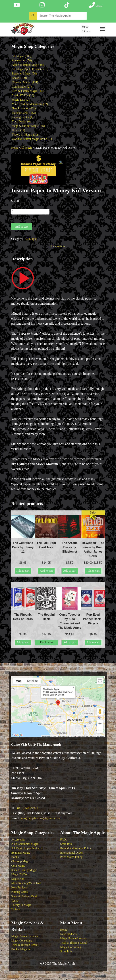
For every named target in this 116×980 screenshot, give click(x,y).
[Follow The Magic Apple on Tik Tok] (67, 5)
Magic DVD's (19, 874)
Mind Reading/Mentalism (26, 883)
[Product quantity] (30, 212)
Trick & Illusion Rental (25, 945)
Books (15, 857)
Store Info (66, 844)
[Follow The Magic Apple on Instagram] (42, 5)
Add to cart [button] (23, 571)
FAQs (64, 839)
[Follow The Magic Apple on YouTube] (17, 5)
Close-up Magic (21, 861)
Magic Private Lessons (24, 936)
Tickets (15, 909)
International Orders (72, 853)
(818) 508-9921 (28, 808)
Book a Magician (21, 949)
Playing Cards (19, 892)
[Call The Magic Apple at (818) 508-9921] (96, 5)
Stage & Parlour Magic (25, 896)
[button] (61, 162)
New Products (19, 887)
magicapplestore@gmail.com (41, 818)
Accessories (18, 839)
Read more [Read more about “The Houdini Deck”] (46, 642)
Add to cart (22, 227)
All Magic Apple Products (26, 848)
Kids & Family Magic (24, 870)
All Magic (26, 148)
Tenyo (15, 901)
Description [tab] (58, 246)
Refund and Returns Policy (76, 848)
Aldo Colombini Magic (25, 844)
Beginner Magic (21, 853)
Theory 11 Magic (21, 905)
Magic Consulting (22, 940)
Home (15, 148)
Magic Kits (18, 879)
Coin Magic (18, 866)
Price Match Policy (71, 857)
